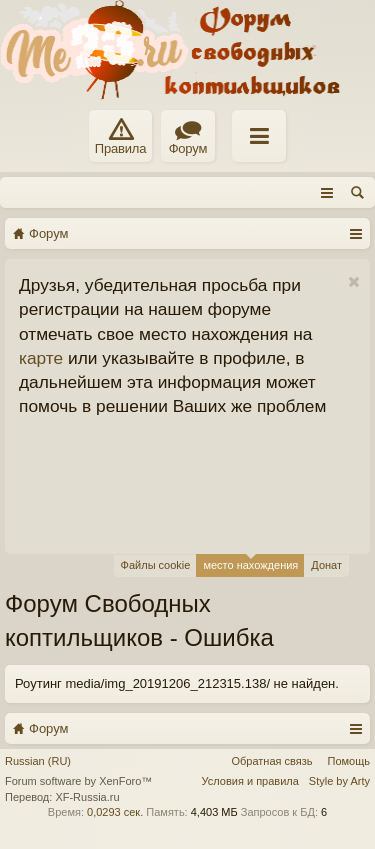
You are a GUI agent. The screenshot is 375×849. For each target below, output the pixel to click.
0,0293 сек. (115, 812)
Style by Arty (339, 781)
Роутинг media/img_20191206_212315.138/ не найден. (177, 683)
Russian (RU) (38, 761)
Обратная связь (271, 761)
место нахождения (250, 562)
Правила (120, 137)
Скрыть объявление (353, 282)
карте (41, 358)
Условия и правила (250, 781)
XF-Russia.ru (87, 797)
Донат (326, 565)
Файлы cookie (156, 565)
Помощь (349, 761)
